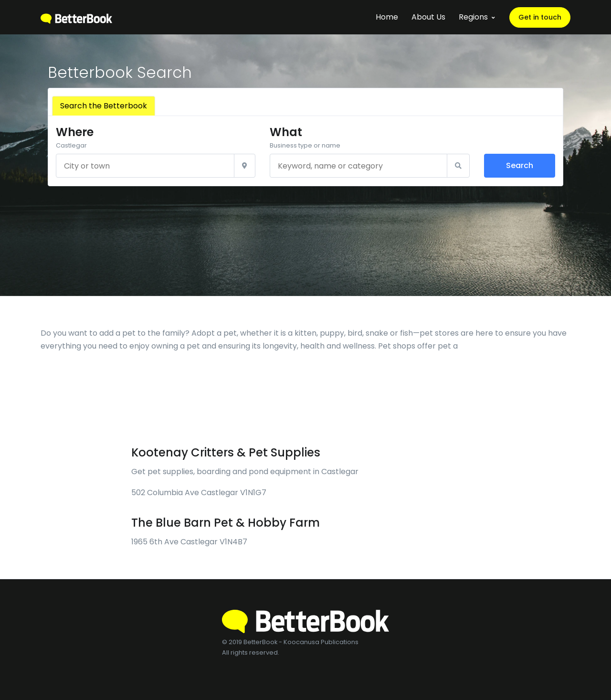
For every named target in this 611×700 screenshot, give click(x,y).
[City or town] (145, 166)
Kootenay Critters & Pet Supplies (226, 452)
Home (387, 17)
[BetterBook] (76, 17)
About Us (428, 17)
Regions (473, 17)
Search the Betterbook (104, 106)
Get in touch (540, 17)
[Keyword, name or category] (358, 166)
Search (520, 165)
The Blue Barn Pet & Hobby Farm (226, 523)
